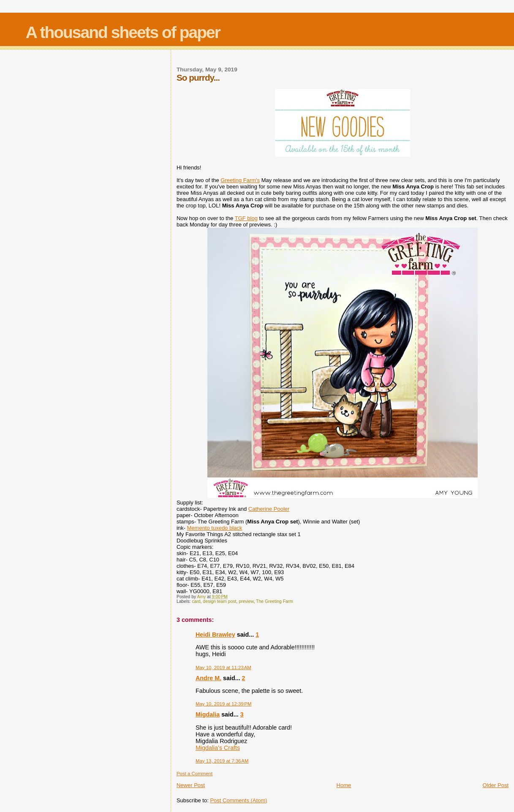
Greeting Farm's (240, 180)
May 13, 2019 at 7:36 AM (222, 761)
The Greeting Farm (275, 601)
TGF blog (246, 218)
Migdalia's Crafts (218, 748)
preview (246, 601)
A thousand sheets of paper (123, 32)
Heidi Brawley (215, 635)
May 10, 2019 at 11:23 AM (223, 668)
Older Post (496, 785)
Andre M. (208, 678)
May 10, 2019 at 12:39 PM (224, 704)
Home (344, 785)
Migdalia (208, 714)
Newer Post (191, 785)
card (196, 601)
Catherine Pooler (269, 509)
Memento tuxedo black (215, 528)
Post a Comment (194, 774)
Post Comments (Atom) (238, 800)
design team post (219, 601)
